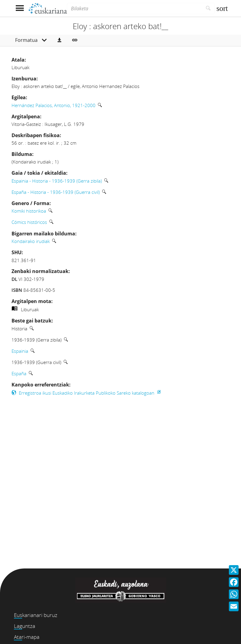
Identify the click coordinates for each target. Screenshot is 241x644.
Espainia (20, 351)
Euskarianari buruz (36, 615)
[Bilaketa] (135, 8)
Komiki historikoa (29, 211)
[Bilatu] (208, 8)
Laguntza (25, 626)
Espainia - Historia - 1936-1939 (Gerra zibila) (57, 181)
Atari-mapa (27, 637)
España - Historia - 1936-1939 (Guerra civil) (56, 192)
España (19, 373)
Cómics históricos (29, 222)
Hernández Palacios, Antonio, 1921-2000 (54, 105)
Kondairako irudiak (31, 241)
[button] (59, 40)
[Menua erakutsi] (20, 8)
